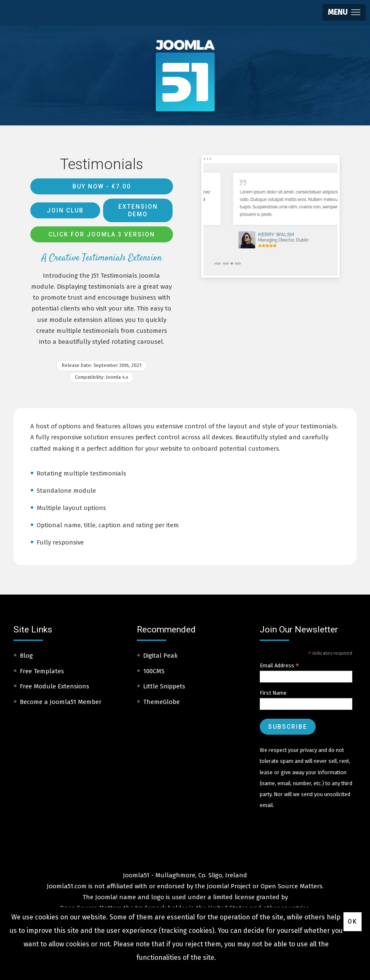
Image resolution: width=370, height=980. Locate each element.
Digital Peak (160, 656)
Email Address (279, 666)
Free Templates (42, 671)
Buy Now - (102, 186)
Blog (26, 656)
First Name (273, 693)
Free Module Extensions (55, 686)
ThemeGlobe (161, 702)
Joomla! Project (228, 886)
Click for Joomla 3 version (102, 234)
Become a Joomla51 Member (61, 702)
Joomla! (106, 897)
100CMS (154, 671)
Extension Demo (138, 210)
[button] (344, 12)
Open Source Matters (291, 886)
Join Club (65, 210)
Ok (353, 922)
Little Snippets (164, 686)
